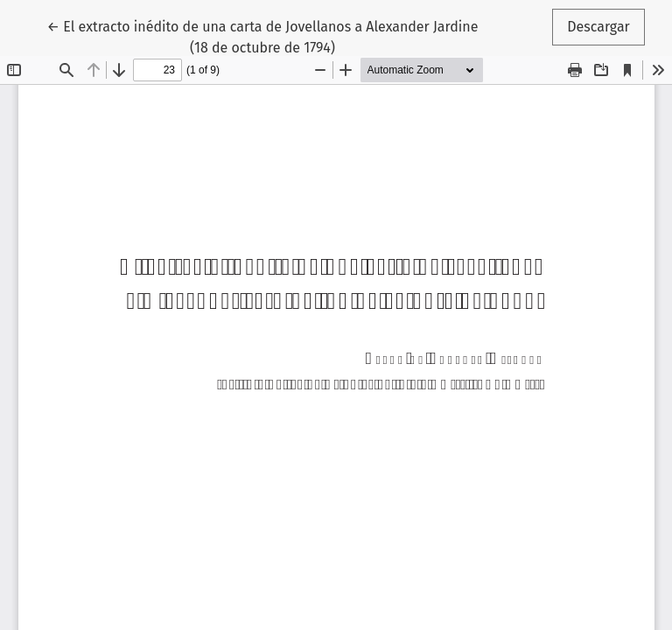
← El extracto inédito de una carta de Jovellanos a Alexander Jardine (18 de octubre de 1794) (263, 36)
